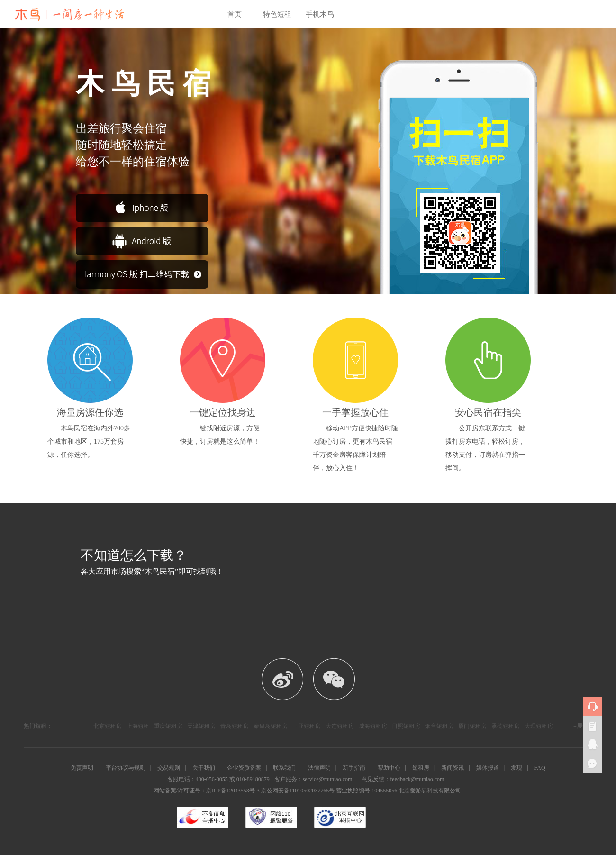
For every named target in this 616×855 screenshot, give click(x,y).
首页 (235, 14)
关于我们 (204, 768)
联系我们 (284, 768)
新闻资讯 (453, 768)
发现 (516, 768)
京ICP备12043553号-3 (233, 791)
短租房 (421, 768)
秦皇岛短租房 (271, 726)
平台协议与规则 (126, 768)
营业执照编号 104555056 (367, 791)
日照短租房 (406, 726)
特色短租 (277, 14)
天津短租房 (201, 726)
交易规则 (169, 768)
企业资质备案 (244, 768)
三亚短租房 (307, 726)
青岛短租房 (235, 726)
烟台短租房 (439, 726)
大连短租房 (340, 726)
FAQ (540, 768)
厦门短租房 (472, 726)
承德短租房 (506, 726)
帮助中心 (389, 768)
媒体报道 (488, 768)
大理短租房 (539, 726)
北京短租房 (108, 726)
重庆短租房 (168, 726)
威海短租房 (373, 726)
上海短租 (138, 726)
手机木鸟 (320, 14)
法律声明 (319, 768)
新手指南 (354, 768)
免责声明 (82, 768)
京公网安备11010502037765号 (298, 791)
